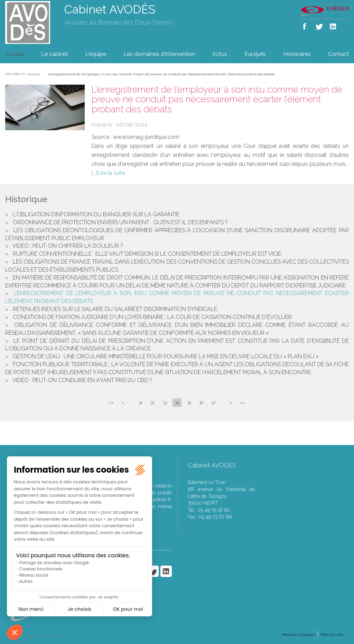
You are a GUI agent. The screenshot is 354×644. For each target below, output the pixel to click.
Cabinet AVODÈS (110, 9)
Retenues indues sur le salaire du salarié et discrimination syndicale (115, 309)
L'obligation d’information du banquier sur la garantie (96, 214)
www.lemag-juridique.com (146, 137)
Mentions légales (298, 635)
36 (201, 402)
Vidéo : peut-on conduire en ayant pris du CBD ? (82, 380)
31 (141, 402)
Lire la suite (111, 173)
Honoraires (297, 54)
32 (153, 402)
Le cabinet (55, 54)
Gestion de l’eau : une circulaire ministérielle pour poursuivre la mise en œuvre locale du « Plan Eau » (166, 356)
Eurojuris (255, 54)
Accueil (15, 54)
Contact (338, 54)
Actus (220, 54)
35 (189, 402)
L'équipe (96, 54)
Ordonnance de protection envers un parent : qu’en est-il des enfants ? (120, 222)
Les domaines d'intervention (159, 54)
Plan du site (332, 635)
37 (213, 402)
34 (177, 402)
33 (165, 402)
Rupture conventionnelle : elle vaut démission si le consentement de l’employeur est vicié (147, 254)
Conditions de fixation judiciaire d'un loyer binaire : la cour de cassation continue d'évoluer (152, 317)
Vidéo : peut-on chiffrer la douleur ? (68, 246)
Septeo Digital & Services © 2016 (34, 638)
